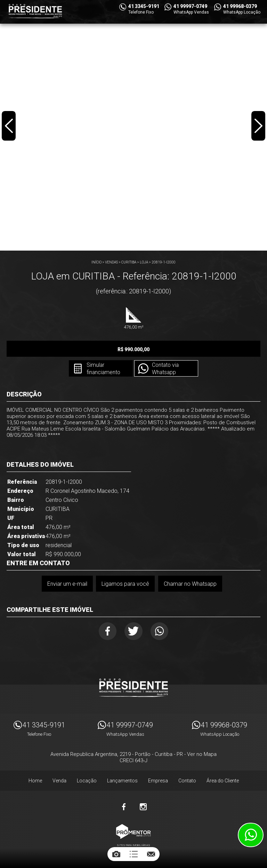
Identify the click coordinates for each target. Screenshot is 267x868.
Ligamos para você (125, 584)
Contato (187, 782)
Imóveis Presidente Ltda (133, 689)
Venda (59, 782)
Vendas (111, 262)
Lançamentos (122, 782)
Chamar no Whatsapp (190, 584)
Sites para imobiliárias (133, 846)
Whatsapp (161, 632)
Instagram (143, 808)
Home (35, 782)
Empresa (158, 782)
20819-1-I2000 (164, 262)
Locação (87, 782)
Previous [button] (9, 127)
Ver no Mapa (202, 755)
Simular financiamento (103, 369)
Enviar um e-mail (67, 584)
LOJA (144, 262)
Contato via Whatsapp (166, 369)
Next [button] (258, 127)
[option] (133, 125)
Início (96, 262)
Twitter (134, 632)
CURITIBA (129, 262)
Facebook (106, 632)
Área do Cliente (223, 782)
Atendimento (251, 835)
